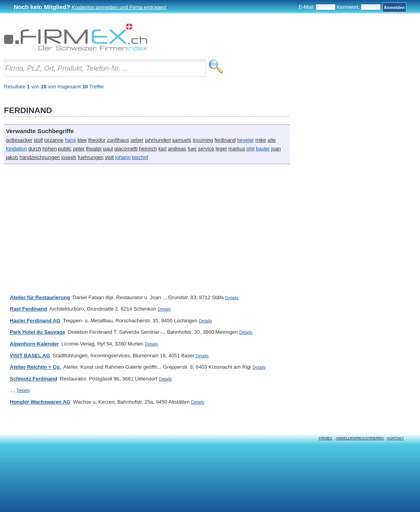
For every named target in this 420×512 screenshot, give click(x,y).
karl (162, 149)
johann (123, 157)
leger (221, 149)
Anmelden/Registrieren (360, 438)
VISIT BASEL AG (30, 356)
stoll (38, 140)
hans (70, 140)
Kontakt (395, 438)
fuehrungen (91, 157)
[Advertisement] (110, 225)
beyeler (246, 140)
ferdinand (225, 140)
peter (79, 149)
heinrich (148, 149)
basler (263, 149)
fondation (16, 149)
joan (276, 149)
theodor (97, 140)
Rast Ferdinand (28, 309)
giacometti (126, 149)
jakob (12, 157)
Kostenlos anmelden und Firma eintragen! (119, 7)
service (206, 149)
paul (108, 149)
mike (260, 140)
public (65, 149)
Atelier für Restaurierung (40, 297)
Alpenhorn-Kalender (34, 344)
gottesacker (19, 140)
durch (35, 149)
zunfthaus (118, 140)
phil (250, 149)
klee (82, 140)
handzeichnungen (40, 157)
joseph (69, 157)
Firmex (326, 438)
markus (237, 149)
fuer (192, 149)
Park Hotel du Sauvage (37, 332)
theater (94, 149)
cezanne (54, 140)
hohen (49, 149)
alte (272, 140)
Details (232, 298)
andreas (177, 149)
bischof (140, 157)
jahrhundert (158, 140)
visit (109, 157)
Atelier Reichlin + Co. (35, 367)
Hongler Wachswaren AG (40, 402)
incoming (203, 140)
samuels (182, 140)
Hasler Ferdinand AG (35, 321)
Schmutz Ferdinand (34, 379)
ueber (137, 140)
